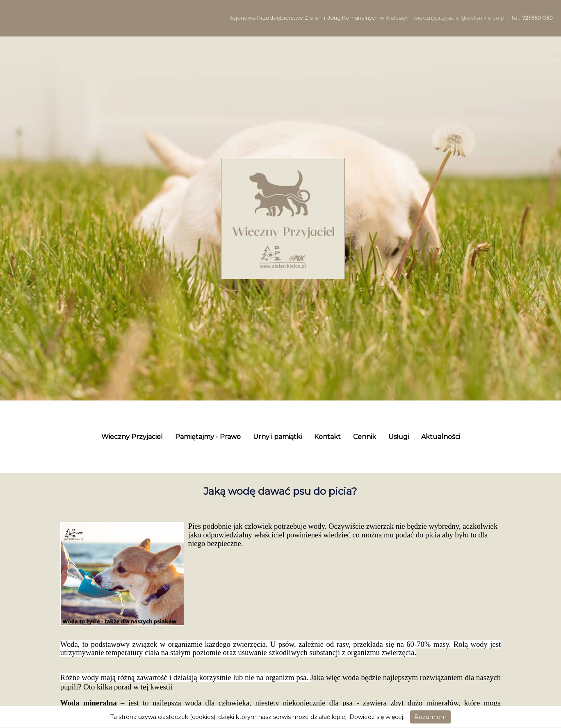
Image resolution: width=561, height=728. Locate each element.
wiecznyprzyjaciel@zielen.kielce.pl (460, 18)
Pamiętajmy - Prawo (208, 437)
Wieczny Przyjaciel (132, 437)
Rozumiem (430, 717)
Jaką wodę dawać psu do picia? (280, 491)
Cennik (365, 437)
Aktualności (441, 437)
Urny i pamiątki (277, 437)
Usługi (399, 437)
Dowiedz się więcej (376, 717)
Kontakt (327, 437)
